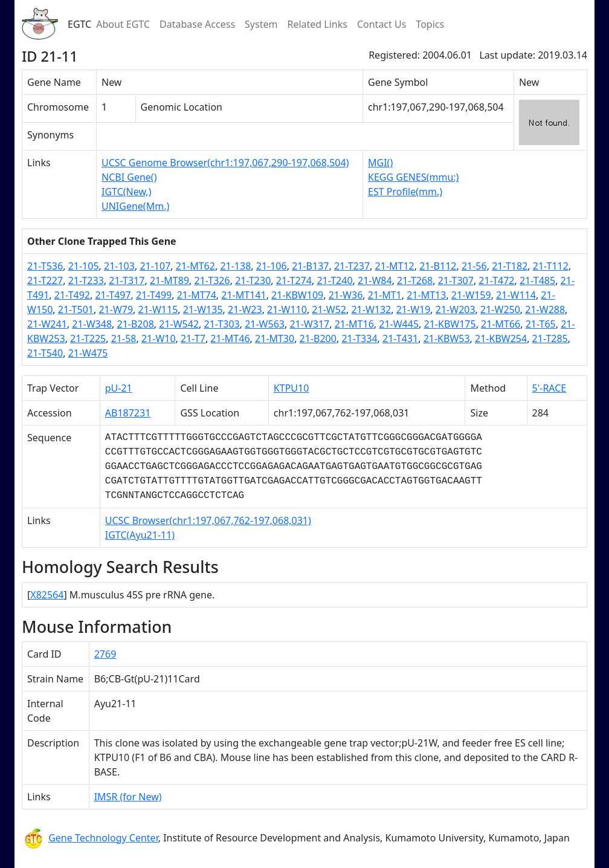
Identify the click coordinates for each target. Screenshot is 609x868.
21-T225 (88, 338)
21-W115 (158, 309)
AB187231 (128, 413)
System (261, 24)
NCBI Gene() (129, 177)
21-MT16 (354, 324)
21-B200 (318, 338)
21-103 (119, 266)
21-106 (272, 266)
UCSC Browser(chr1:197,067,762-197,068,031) (208, 520)
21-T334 (359, 338)
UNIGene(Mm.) (135, 206)
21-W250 (500, 309)
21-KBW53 (447, 338)
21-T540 (45, 353)
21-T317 (127, 280)
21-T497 (113, 295)
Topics (430, 24)
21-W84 (375, 280)
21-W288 (545, 309)
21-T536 (45, 266)
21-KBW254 (501, 338)
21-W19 (414, 309)
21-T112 (551, 266)
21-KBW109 (297, 295)
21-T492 (72, 295)
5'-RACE (549, 388)
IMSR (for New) (128, 797)
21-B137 (310, 266)
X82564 (47, 595)
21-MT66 (501, 324)
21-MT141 (243, 295)
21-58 (124, 338)
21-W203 (456, 309)
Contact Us (382, 24)
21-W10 (159, 338)
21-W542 (179, 324)
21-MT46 (230, 338)
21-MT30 (275, 338)
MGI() (380, 163)
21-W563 (265, 324)
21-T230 (253, 280)
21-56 (474, 266)
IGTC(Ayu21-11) (140, 535)
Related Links (317, 24)
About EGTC (123, 24)
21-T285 (550, 338)
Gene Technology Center (103, 838)
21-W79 (116, 309)
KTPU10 (291, 388)
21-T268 (415, 280)
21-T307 (456, 280)
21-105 (84, 266)
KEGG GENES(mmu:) (413, 177)
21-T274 (294, 280)
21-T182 (510, 266)
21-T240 (334, 280)
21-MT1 (385, 295)
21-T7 (193, 338)
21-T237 (352, 266)
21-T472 (496, 280)
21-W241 (47, 324)
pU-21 (119, 388)
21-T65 (541, 324)
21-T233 (86, 280)
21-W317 (309, 324)
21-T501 (76, 309)
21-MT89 (169, 280)
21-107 (155, 266)
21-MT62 (195, 266)
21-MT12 (395, 266)
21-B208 (136, 324)
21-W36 (346, 295)
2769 (105, 654)
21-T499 (154, 295)
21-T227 (45, 280)
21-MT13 (426, 295)
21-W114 (516, 295)
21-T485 (537, 280)
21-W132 (371, 309)
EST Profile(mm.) (405, 192)
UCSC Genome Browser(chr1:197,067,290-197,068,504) (225, 163)
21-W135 (203, 309)
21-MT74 (197, 295)
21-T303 (222, 324)
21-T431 (400, 338)
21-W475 (88, 353)
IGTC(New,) (126, 192)
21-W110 (287, 309)
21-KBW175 (450, 324)
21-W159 (471, 295)
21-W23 (245, 309)
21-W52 (329, 309)
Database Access (197, 24)
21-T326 (212, 280)
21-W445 (399, 324)
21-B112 (438, 266)
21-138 (235, 266)
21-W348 (92, 324)
